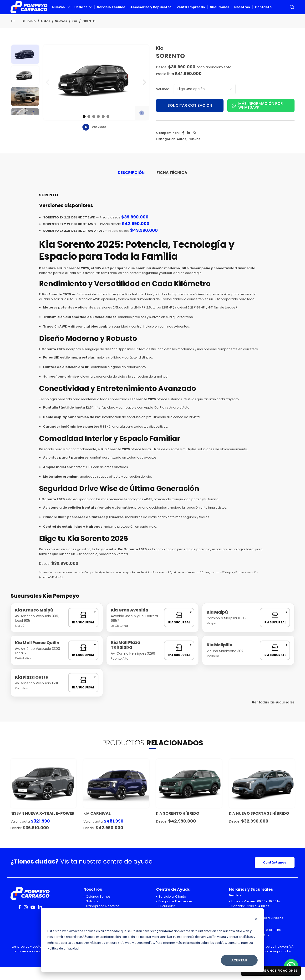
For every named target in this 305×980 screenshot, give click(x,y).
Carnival (100, 826)
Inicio (31, 34)
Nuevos (61, 34)
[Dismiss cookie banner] (256, 920)
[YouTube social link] (33, 920)
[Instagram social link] (26, 920)
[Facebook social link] (183, 146)
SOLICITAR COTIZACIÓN (190, 119)
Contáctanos (275, 876)
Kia (75, 34)
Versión (162, 102)
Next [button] (33, 125)
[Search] (292, 14)
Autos (46, 34)
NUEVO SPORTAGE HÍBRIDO (262, 826)
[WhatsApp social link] (194, 146)
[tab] (131, 188)
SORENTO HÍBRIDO (181, 826)
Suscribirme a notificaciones (271, 971)
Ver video (94, 140)
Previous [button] (18, 125)
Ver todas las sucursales (273, 715)
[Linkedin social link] (188, 146)
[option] (25, 67)
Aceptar (239, 960)
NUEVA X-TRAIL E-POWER (50, 826)
